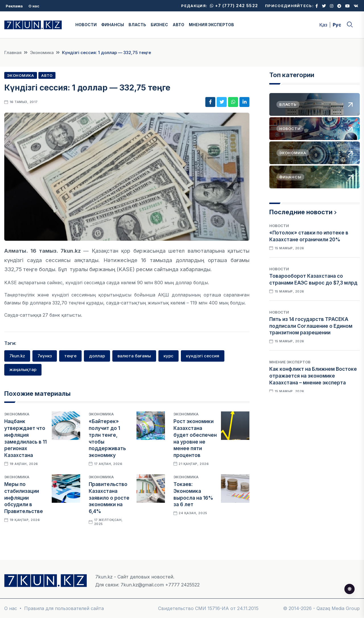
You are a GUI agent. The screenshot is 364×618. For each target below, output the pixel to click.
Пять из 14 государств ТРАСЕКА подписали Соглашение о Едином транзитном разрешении (311, 326)
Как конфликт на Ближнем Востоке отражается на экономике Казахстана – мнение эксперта (313, 376)
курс (168, 356)
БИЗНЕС (159, 25)
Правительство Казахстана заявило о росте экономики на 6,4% (109, 498)
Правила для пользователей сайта (64, 608)
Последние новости (301, 212)
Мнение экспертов (290, 362)
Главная (13, 52)
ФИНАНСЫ (113, 25)
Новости (279, 226)
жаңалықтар (23, 369)
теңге (70, 356)
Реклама (14, 6)
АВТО (178, 25)
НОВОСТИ (86, 25)
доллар (97, 356)
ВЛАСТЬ (137, 25)
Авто (47, 75)
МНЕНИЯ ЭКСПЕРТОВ (211, 25)
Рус (337, 25)
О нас (34, 6)
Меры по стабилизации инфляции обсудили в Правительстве (24, 498)
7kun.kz (17, 356)
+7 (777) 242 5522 (234, 6)
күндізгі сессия (203, 356)
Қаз (323, 25)
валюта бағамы (134, 356)
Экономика (42, 52)
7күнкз (45, 356)
